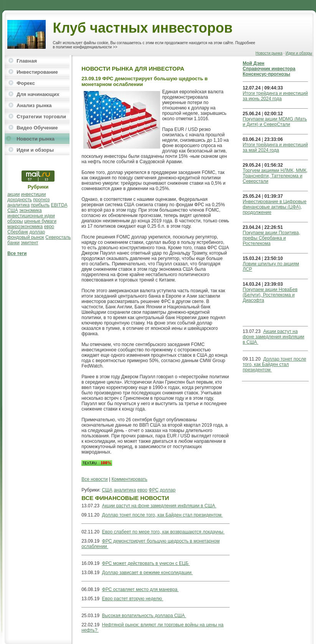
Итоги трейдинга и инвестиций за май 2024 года (275, 147)
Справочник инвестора (269, 69)
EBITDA (59, 205)
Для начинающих (38, 94)
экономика (31, 210)
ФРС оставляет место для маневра (141, 589)
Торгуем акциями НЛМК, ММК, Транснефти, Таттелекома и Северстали (275, 176)
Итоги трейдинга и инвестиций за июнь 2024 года (275, 96)
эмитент (29, 243)
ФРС (154, 490)
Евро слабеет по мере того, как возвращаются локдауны (163, 532)
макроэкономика (25, 227)
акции (13, 194)
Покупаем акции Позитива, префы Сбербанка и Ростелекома (271, 238)
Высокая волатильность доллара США (144, 616)
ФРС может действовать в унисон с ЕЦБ (146, 563)
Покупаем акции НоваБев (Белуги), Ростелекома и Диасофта (270, 295)
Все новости (94, 479)
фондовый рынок (26, 237)
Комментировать (129, 479)
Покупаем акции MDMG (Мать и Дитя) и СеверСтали (275, 122)
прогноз (41, 200)
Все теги (17, 253)
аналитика (18, 205)
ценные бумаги (40, 221)
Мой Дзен (254, 63)
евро (49, 227)
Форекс (26, 83)
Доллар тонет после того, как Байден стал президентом (163, 515)
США (13, 210)
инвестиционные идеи (31, 216)
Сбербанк (18, 232)
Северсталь (58, 237)
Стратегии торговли (41, 117)
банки (13, 243)
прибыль (41, 205)
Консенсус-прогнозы (266, 74)
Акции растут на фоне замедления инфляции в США (159, 506)
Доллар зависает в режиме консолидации (148, 573)
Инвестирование (37, 72)
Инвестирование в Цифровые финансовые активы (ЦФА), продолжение (275, 207)
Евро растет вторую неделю (133, 599)
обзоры (15, 221)
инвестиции (34, 194)
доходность (20, 200)
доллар (37, 232)
